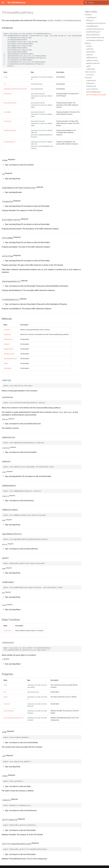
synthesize (7, 334)
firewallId (7, 94)
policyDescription (10, 103)
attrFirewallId (9, 711)
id (5, 84)
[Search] (96, 3)
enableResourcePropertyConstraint (15, 89)
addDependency (9, 349)
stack (6, 697)
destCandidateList (10, 130)
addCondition (8, 339)
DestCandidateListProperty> (58, 286)
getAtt (6, 363)
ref (5, 692)
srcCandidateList (9, 142)
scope (6, 77)
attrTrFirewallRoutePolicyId (14, 718)
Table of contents (91, 12)
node (5, 685)
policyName (7, 112)
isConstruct (8, 631)
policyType (8, 121)
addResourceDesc (9, 354)
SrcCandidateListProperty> (57, 304)
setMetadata (8, 368)
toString (7, 330)
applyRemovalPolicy (10, 359)
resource (7, 704)
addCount (7, 344)
